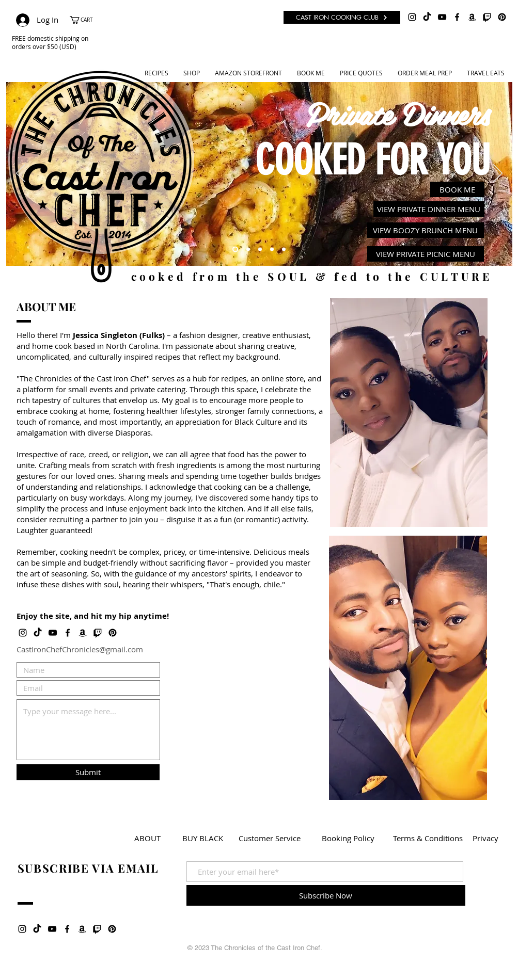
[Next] (498, 174)
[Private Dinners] (235, 250)
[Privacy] (486, 838)
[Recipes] (248, 250)
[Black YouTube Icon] (442, 17)
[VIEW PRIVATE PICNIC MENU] (426, 254)
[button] (87, 20)
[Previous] (21, 174)
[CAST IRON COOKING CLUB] (342, 17)
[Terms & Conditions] (428, 838)
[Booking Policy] (348, 838)
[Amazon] (472, 17)
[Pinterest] (502, 17)
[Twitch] (487, 17)
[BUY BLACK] (203, 838)
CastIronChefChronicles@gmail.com (80, 649)
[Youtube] (260, 250)
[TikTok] (427, 17)
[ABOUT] (147, 838)
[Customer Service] (270, 838)
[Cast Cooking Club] (284, 250)
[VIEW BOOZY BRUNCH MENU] (426, 230)
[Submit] (88, 772)
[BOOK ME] (457, 189)
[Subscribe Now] (326, 895)
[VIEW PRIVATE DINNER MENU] (429, 209)
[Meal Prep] (272, 250)
